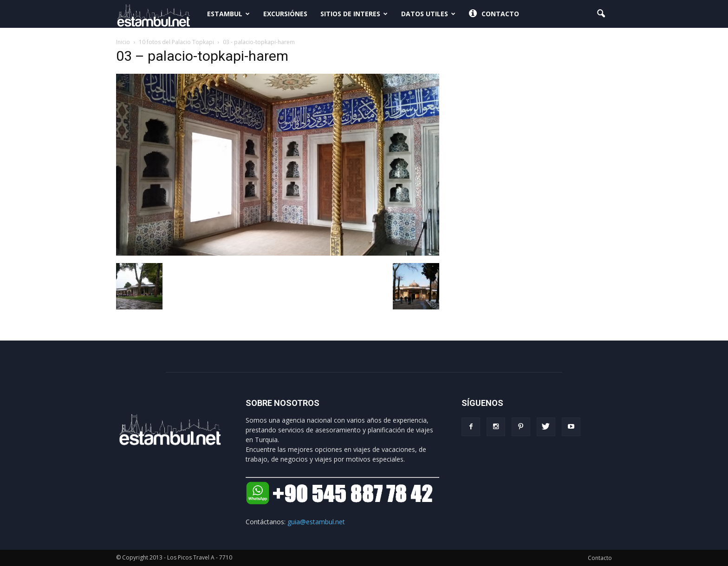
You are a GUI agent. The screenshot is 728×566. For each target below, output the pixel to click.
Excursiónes (285, 14)
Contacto (494, 14)
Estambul (228, 14)
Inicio (123, 42)
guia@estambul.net (316, 522)
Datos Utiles (428, 14)
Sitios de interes (354, 14)
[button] (601, 14)
